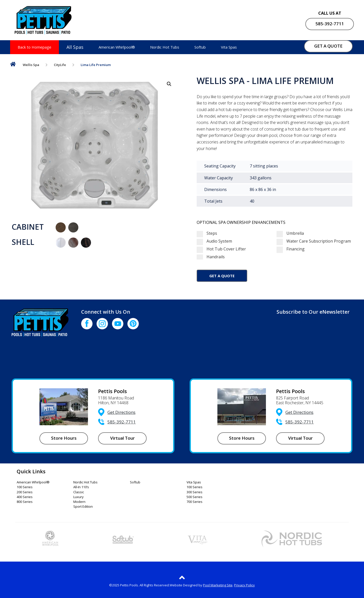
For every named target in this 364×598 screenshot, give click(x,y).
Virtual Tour (122, 438)
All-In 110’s (81, 487)
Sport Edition (83, 507)
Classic (79, 492)
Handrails (235, 257)
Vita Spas (229, 47)
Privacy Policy (244, 585)
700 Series (195, 502)
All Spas (75, 47)
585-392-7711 (330, 24)
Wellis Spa (31, 65)
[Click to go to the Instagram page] (102, 324)
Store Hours (64, 438)
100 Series (25, 487)
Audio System (214, 241)
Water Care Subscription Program (314, 241)
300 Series (195, 492)
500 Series (195, 497)
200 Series (25, 492)
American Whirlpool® (117, 47)
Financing (291, 249)
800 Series (25, 502)
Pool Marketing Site (218, 585)
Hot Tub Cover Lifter (221, 249)
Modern (79, 502)
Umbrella (290, 233)
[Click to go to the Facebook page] (87, 324)
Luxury (78, 497)
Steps (207, 233)
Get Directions (121, 412)
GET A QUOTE (328, 46)
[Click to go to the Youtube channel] (118, 324)
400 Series (25, 497)
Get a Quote (222, 276)
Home (13, 65)
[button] (169, 84)
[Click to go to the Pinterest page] (133, 324)
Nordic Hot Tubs (165, 47)
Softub (200, 47)
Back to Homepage (35, 47)
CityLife (60, 65)
